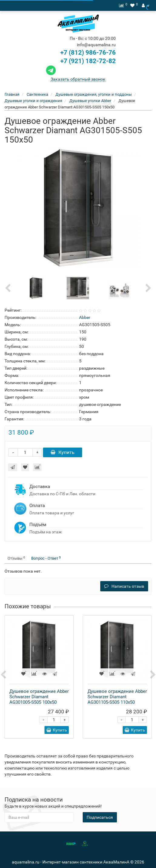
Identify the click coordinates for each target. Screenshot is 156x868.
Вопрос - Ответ (46, 558)
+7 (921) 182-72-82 (80, 61)
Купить (63, 452)
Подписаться (100, 817)
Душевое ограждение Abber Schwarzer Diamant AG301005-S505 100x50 (39, 697)
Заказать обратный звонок (78, 79)
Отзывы (16, 558)
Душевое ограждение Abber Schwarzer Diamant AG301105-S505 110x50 (117, 697)
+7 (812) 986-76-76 (88, 53)
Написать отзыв (124, 586)
